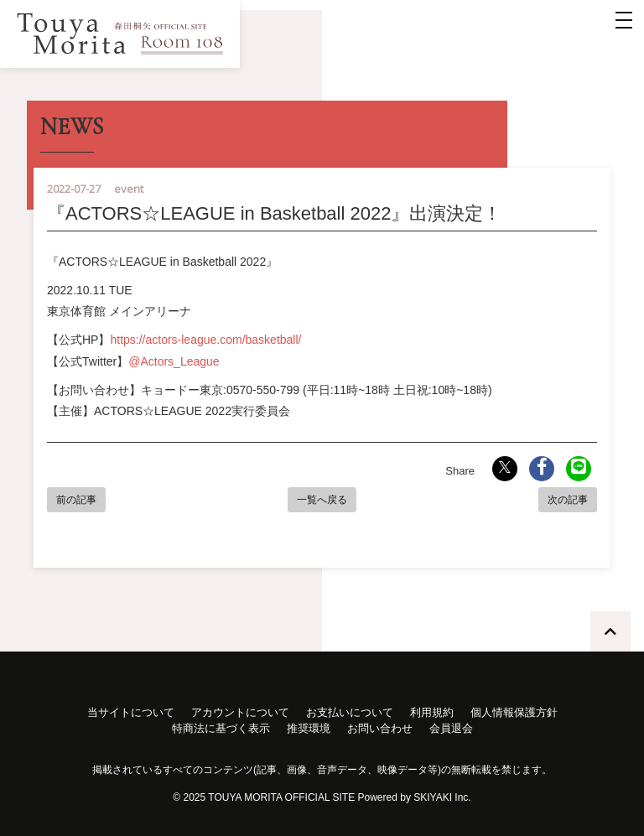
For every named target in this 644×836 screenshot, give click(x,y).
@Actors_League (174, 361)
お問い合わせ (380, 728)
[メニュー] (624, 20)
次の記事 (568, 500)
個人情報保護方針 (514, 712)
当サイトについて (131, 712)
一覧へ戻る (322, 500)
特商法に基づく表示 (221, 728)
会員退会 (451, 728)
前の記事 (76, 500)
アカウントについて (240, 712)
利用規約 (432, 712)
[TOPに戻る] (610, 631)
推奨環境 (309, 728)
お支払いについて (350, 712)
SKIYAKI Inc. (442, 797)
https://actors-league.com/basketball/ (205, 340)
